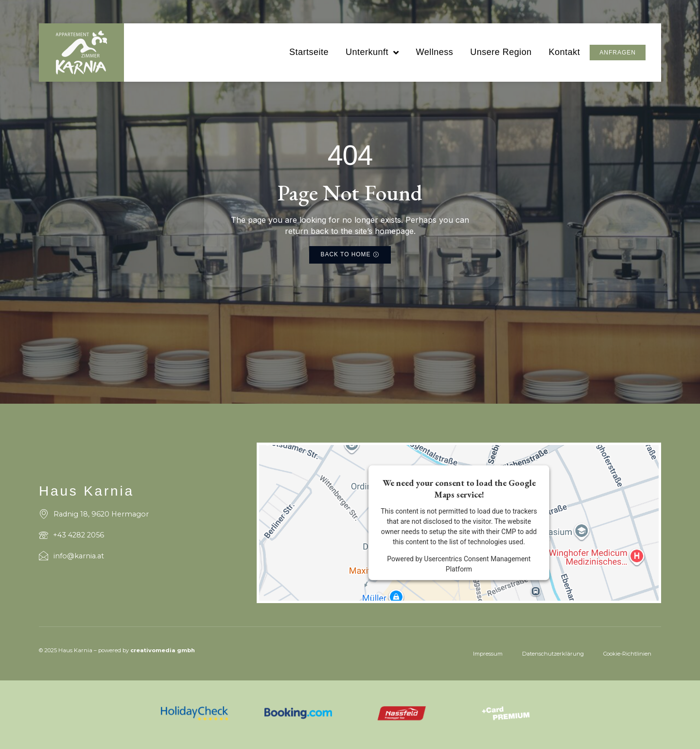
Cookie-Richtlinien (627, 654)
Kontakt (565, 52)
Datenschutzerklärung (553, 654)
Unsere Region (501, 52)
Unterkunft (372, 53)
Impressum (488, 654)
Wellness (434, 52)
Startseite (309, 52)
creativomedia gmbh (163, 650)
